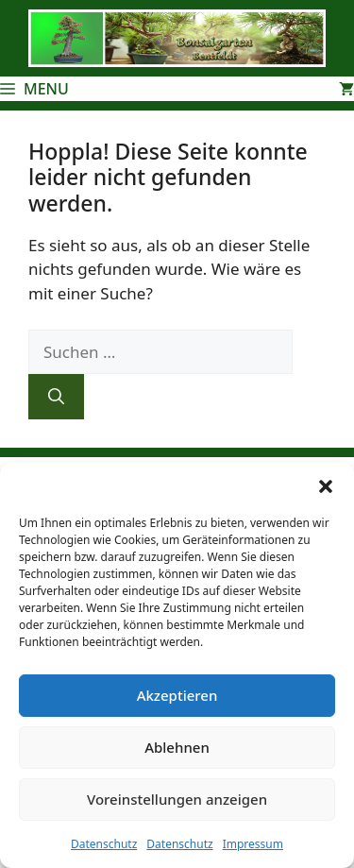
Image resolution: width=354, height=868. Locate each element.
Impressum (253, 844)
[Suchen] (56, 397)
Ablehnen (177, 747)
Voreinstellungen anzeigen (177, 799)
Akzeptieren (177, 695)
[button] (326, 486)
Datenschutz (104, 844)
